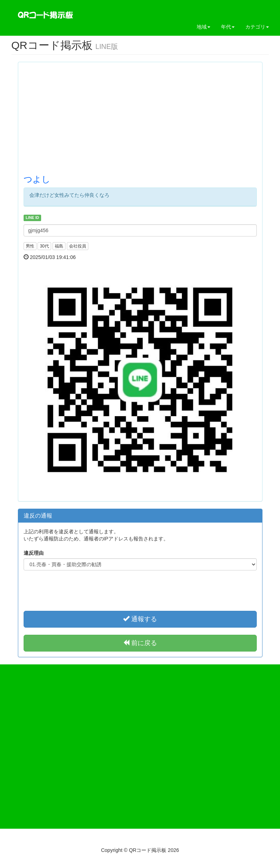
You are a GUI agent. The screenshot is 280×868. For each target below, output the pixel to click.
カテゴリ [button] (257, 27)
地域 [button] (203, 27)
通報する (140, 619)
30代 (44, 246)
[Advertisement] (140, 118)
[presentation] (140, 590)
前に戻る (140, 643)
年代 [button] (228, 27)
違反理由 (34, 553)
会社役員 (78, 246)
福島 (59, 246)
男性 (30, 246)
